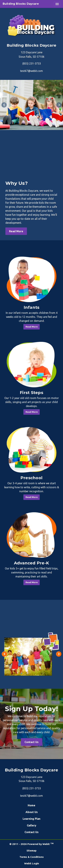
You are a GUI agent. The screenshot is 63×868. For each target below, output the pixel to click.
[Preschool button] (32, 450)
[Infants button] (32, 279)
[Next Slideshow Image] (59, 105)
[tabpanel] (32, 105)
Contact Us (32, 742)
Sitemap (32, 851)
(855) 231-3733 (32, 63)
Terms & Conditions (32, 857)
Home (32, 805)
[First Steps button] (32, 365)
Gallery (32, 825)
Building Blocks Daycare (21, 4)
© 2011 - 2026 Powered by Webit (31, 844)
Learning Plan (32, 819)
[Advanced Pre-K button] (32, 535)
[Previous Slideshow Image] (4, 105)
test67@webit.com (32, 71)
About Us (32, 812)
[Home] (32, 26)
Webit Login (32, 863)
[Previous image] (4, 654)
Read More (16, 231)
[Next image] (59, 654)
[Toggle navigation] (57, 4)
